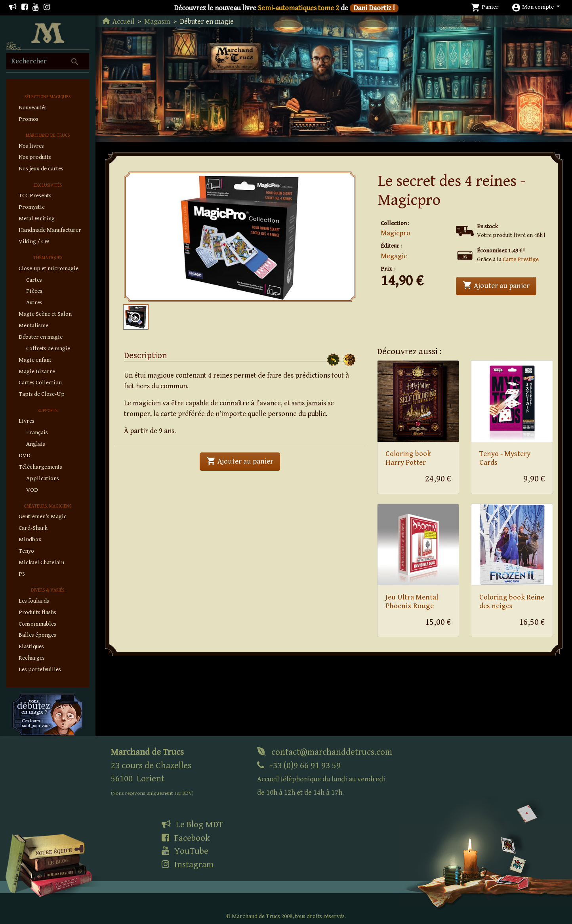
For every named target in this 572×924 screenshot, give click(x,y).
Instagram (188, 865)
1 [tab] (243, 290)
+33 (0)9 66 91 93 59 (321, 779)
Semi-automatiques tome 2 (298, 8)
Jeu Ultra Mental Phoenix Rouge (412, 602)
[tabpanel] (240, 237)
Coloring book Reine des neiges (512, 602)
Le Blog (192, 825)
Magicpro (396, 233)
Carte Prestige (521, 259)
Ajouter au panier (500, 285)
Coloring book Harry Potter (408, 458)
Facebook (186, 838)
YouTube (185, 851)
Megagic (394, 256)
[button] (536, 7)
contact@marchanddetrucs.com (325, 752)
